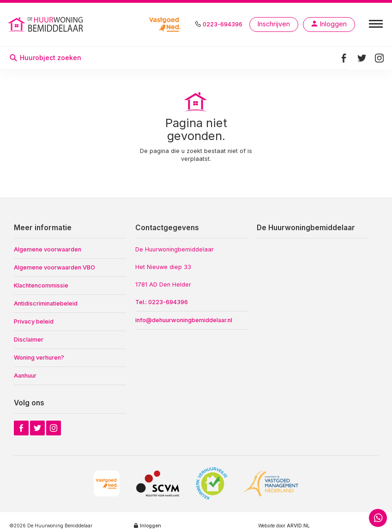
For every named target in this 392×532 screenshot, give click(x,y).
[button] (376, 24)
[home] (71, 24)
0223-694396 (223, 24)
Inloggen (151, 526)
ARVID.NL (298, 526)
